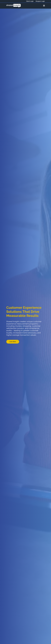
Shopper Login (40, 1)
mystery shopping (23, 326)
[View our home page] (14, 6)
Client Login (30, 1)
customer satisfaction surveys (23, 327)
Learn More (13, 342)
